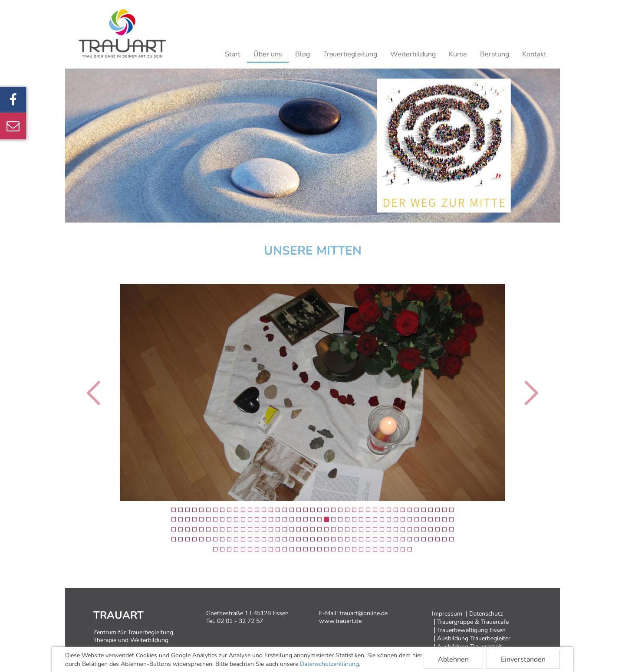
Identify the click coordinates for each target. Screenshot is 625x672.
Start (233, 54)
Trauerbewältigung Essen (471, 630)
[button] (96, 393)
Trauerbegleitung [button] (350, 54)
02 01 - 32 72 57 (240, 621)
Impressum (447, 614)
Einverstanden (523, 659)
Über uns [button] (268, 54)
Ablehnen (453, 659)
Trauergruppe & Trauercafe (473, 622)
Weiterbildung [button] (413, 54)
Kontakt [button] (534, 54)
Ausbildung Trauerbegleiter (474, 638)
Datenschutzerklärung (329, 664)
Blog (303, 54)
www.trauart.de (340, 621)
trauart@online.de (363, 613)
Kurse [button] (458, 54)
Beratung (495, 54)
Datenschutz (486, 614)
